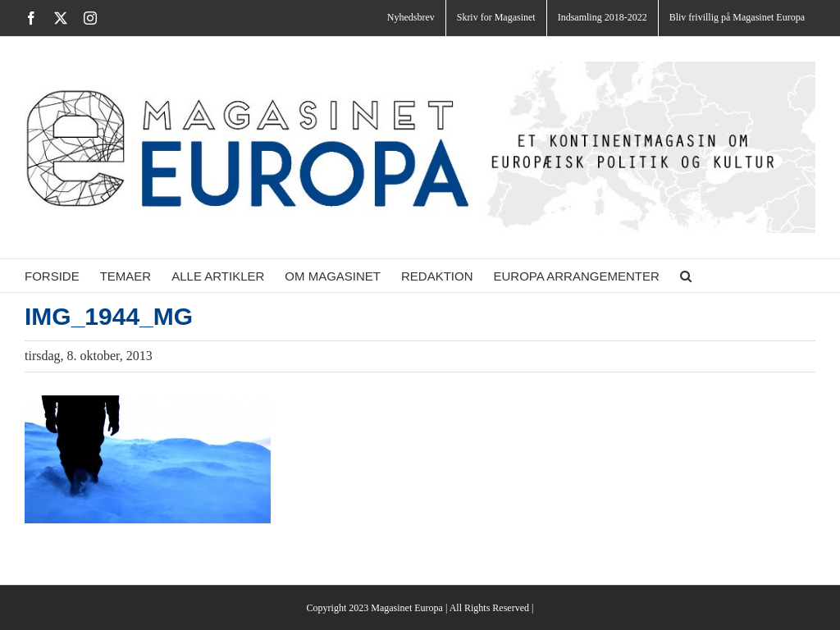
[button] (686, 276)
